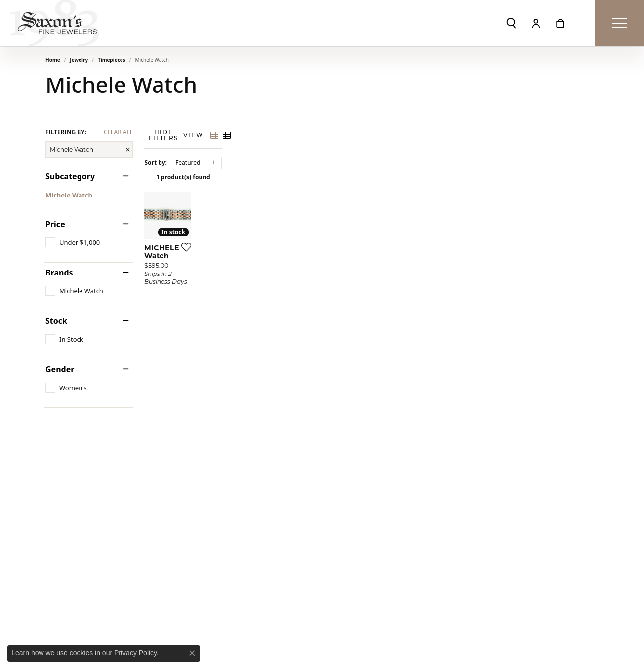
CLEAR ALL (118, 132)
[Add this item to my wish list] (284, 348)
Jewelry (79, 60)
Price (55, 224)
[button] (511, 23)
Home (53, 60)
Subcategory (70, 176)
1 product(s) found (371, 177)
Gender (60, 369)
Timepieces (112, 60)
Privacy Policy (135, 653)
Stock (56, 321)
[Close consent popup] (192, 653)
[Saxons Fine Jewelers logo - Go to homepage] (54, 23)
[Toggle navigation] (619, 23)
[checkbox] (73, 242)
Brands (59, 273)
